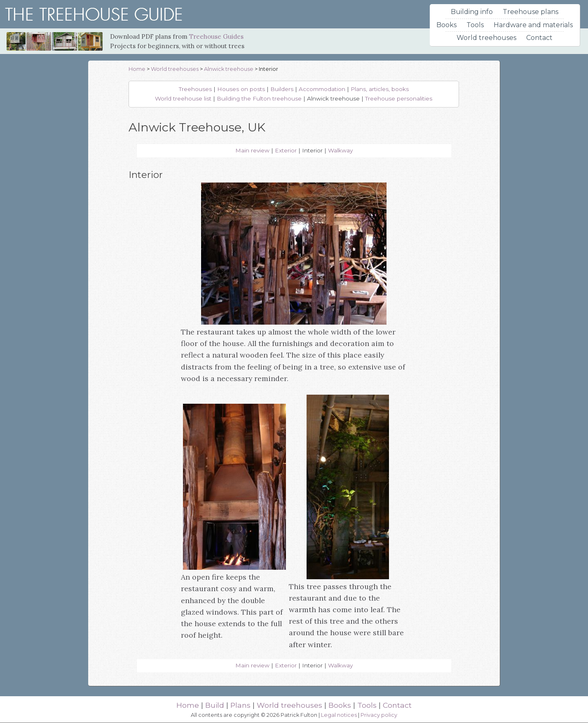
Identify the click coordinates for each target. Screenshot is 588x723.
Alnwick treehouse (229, 69)
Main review (252, 150)
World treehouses (486, 38)
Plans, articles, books (380, 89)
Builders (282, 89)
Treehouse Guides (216, 36)
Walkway (340, 150)
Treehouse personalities (399, 98)
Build (215, 705)
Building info (472, 12)
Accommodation (322, 89)
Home (137, 69)
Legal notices (339, 715)
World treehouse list (183, 98)
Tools (475, 25)
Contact (539, 38)
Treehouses (195, 89)
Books (446, 25)
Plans (240, 705)
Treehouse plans (531, 12)
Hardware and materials (533, 25)
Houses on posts (241, 89)
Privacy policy (379, 715)
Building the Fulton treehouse (259, 98)
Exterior (286, 150)
